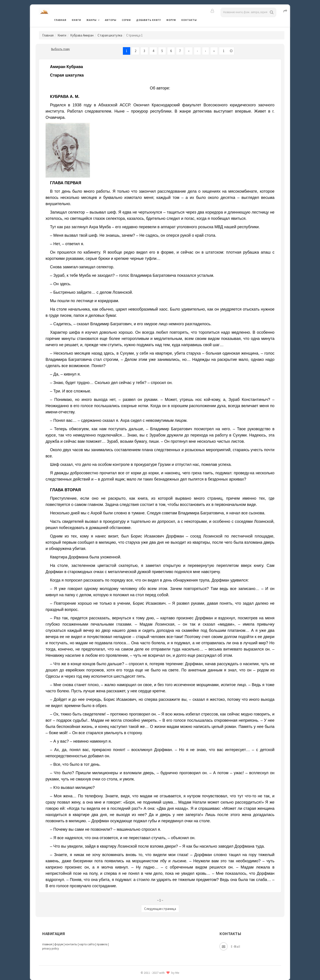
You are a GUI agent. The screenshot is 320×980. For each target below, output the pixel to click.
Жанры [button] (92, 20)
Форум (171, 20)
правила (102, 944)
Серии (126, 20)
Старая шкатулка (110, 35)
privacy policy (51, 949)
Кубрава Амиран (82, 35)
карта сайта (87, 944)
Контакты (189, 20)
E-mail (230, 946)
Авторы (111, 20)
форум (59, 944)
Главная (60, 20)
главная (47, 944)
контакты (71, 944)
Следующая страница (160, 909)
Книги (76, 20)
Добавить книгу (149, 20)
